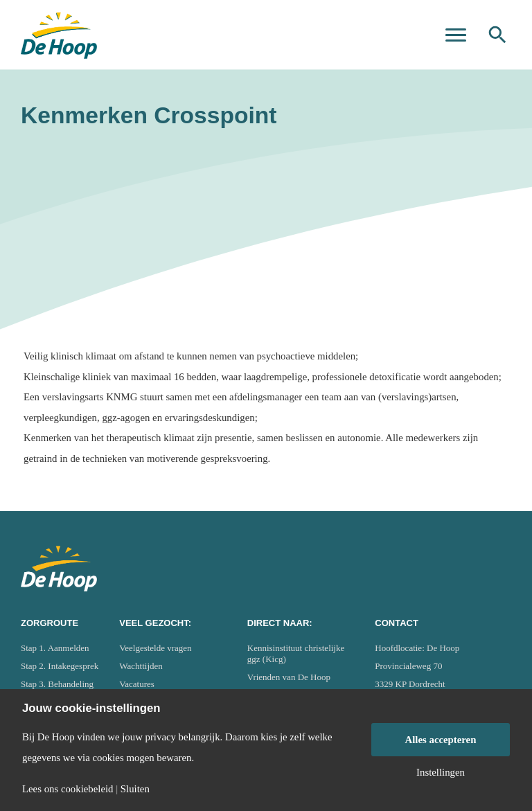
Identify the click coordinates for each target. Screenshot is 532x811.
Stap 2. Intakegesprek (60, 666)
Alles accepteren (441, 740)
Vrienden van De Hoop (289, 677)
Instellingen (441, 773)
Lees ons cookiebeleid (68, 789)
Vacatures (137, 684)
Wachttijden (141, 666)
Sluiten (135, 789)
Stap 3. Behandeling (57, 684)
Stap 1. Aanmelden (55, 648)
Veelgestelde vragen (155, 648)
